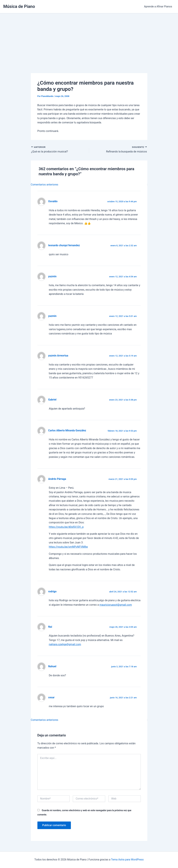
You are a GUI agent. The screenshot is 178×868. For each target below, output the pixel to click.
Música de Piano (19, 6)
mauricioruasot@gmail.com (116, 605)
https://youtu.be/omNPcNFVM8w (68, 547)
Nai (50, 627)
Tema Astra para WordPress (127, 860)
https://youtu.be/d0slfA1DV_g (66, 527)
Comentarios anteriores (45, 185)
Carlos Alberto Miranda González (67, 431)
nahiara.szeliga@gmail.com (65, 644)
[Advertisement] (89, 38)
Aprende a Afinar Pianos (158, 6)
